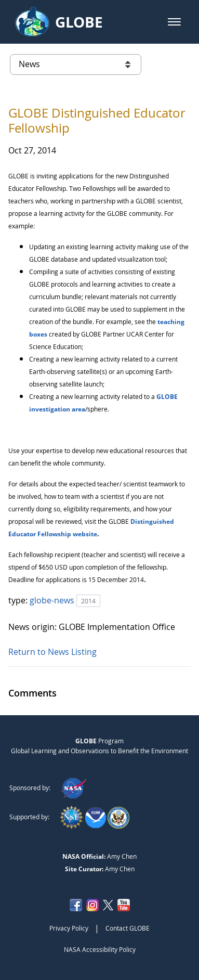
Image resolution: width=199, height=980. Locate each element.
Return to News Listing (52, 652)
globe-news (53, 600)
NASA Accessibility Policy (100, 949)
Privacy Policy (69, 928)
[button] (174, 22)
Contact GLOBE (128, 928)
